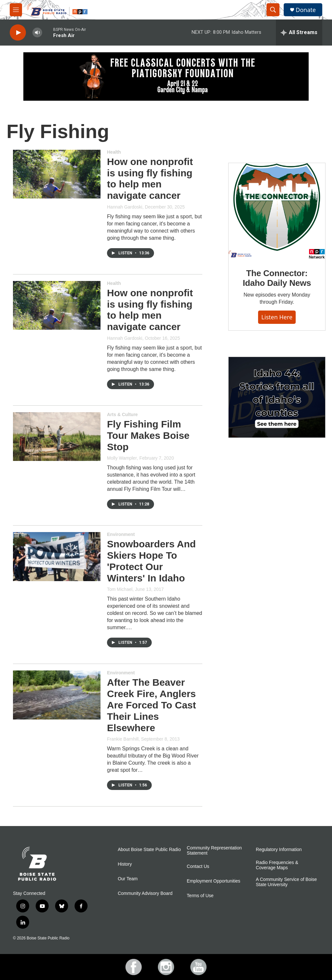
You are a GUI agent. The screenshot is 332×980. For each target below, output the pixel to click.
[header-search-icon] (273, 10)
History (125, 864)
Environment (121, 534)
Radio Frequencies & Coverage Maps (277, 865)
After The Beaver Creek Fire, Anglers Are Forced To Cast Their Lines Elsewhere (152, 705)
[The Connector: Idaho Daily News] (277, 211)
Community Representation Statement (214, 851)
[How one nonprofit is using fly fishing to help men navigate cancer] (57, 174)
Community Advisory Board (145, 893)
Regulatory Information (279, 850)
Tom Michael (120, 589)
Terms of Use (200, 896)
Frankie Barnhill (123, 739)
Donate (306, 10)
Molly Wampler (122, 458)
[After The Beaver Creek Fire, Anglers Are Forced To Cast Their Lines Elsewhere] (57, 695)
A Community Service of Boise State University (286, 882)
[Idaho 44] (277, 397)
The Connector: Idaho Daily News (277, 278)
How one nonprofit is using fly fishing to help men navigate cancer (150, 178)
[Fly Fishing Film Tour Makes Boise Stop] (57, 437)
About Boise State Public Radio (149, 850)
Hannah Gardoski (125, 207)
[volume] (37, 33)
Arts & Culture (122, 414)
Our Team (128, 879)
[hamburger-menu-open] (16, 10)
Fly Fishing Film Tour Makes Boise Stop (148, 435)
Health (114, 152)
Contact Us (198, 866)
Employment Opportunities (213, 881)
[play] (18, 33)
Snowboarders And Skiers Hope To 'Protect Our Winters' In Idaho (151, 561)
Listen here (277, 317)
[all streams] (299, 32)
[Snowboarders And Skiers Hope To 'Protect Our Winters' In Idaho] (57, 556)
